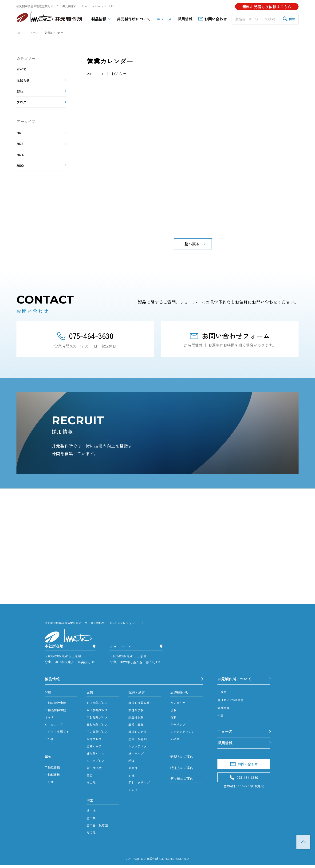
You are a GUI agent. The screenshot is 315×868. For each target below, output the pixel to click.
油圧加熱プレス (98, 705)
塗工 (90, 803)
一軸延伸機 (53, 778)
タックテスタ (138, 748)
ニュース (226, 734)
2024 (20, 162)
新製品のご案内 (183, 760)
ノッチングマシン (183, 734)
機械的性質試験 (140, 705)
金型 (90, 778)
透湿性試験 (137, 720)
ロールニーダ (55, 727)
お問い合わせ (244, 768)
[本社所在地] (94, 646)
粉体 (132, 763)
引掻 (132, 778)
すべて (22, 70)
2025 (20, 150)
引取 (173, 712)
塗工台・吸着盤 (98, 828)
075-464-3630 (85, 336)
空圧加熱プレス (98, 712)
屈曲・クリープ (140, 785)
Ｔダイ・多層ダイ (58, 734)
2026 (20, 138)
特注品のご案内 (183, 771)
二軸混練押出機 (56, 712)
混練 (48, 694)
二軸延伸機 (53, 770)
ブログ (22, 106)
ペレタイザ (178, 705)
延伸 (48, 760)
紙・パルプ (137, 756)
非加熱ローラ (96, 756)
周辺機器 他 (180, 694)
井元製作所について (236, 680)
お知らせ (24, 82)
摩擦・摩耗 (137, 727)
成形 (90, 694)
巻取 (173, 720)
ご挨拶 (222, 693)
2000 (20, 174)
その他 (50, 741)
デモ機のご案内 (183, 783)
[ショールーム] (161, 646)
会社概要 (224, 709)
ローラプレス (96, 763)
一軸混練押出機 (56, 705)
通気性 (133, 770)
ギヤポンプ (178, 727)
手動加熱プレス (98, 720)
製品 (20, 94)
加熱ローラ (95, 748)
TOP (303, 842)
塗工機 (91, 814)
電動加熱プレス (98, 727)
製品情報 (53, 680)
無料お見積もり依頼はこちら (267, 7)
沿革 (221, 717)
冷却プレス (95, 741)
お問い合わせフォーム (230, 336)
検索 (289, 19)
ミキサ (50, 720)
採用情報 (226, 746)
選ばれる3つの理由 (231, 701)
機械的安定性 (138, 734)
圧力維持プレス (98, 734)
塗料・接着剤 (138, 741)
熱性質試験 (137, 712)
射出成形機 (95, 770)
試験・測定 (138, 694)
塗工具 (91, 821)
